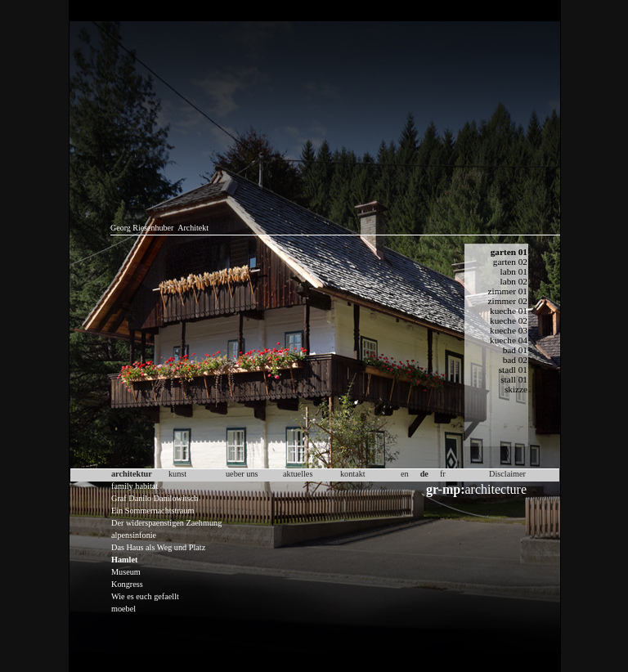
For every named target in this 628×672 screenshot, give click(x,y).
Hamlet (124, 560)
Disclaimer (507, 474)
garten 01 (509, 252)
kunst (177, 474)
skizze (516, 389)
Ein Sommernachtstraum (153, 511)
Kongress (127, 584)
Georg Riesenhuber (142, 228)
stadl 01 (513, 370)
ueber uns (242, 474)
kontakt (353, 474)
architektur (132, 474)
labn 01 (514, 271)
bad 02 (515, 360)
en (405, 474)
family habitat (135, 486)
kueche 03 (509, 330)
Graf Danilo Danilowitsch (155, 498)
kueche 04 (509, 340)
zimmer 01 (508, 291)
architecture (476, 489)
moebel (123, 609)
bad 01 (515, 350)
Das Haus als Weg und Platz (158, 547)
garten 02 (510, 262)
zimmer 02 (508, 301)
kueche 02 (509, 320)
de (424, 474)
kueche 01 (509, 311)
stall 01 (514, 379)
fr (443, 474)
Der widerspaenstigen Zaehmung (166, 523)
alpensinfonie (134, 535)
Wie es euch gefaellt (145, 596)
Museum (126, 572)
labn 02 (514, 281)
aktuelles (298, 474)
